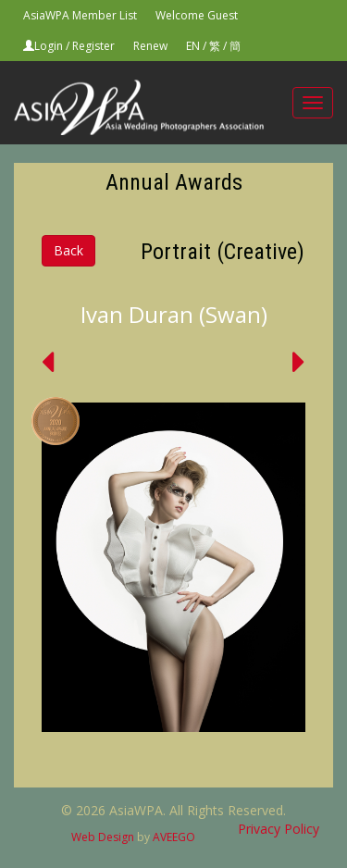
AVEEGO (174, 837)
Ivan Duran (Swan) (174, 314)
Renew (150, 46)
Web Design (103, 837)
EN (193, 46)
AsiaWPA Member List (80, 15)
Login (49, 46)
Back (68, 250)
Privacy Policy (279, 829)
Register (93, 46)
